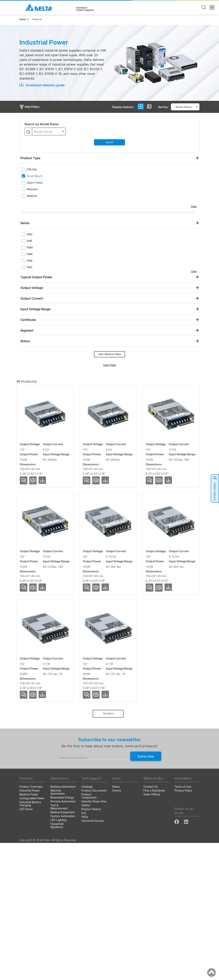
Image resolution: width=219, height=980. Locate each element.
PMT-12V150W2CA (35, 658)
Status (25, 341)
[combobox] (49, 131)
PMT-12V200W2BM (35, 770)
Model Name (35, 388)
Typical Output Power (36, 277)
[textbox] (49, 132)
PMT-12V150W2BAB (36, 601)
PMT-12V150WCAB (35, 714)
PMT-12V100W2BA (35, 433)
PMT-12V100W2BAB (36, 489)
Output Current (32, 298)
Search (109, 142)
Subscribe (146, 893)
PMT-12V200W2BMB (36, 826)
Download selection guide (42, 85)
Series (25, 223)
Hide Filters (29, 107)
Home (23, 19)
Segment (27, 330)
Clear (194, 206)
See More (108, 851)
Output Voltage (32, 288)
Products (37, 19)
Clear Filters (110, 365)
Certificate (28, 320)
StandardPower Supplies (85, 9)
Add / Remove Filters (110, 354)
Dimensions (186, 388)
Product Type (30, 158)
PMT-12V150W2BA (34, 545)
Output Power (116, 388)
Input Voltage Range (35, 309)
